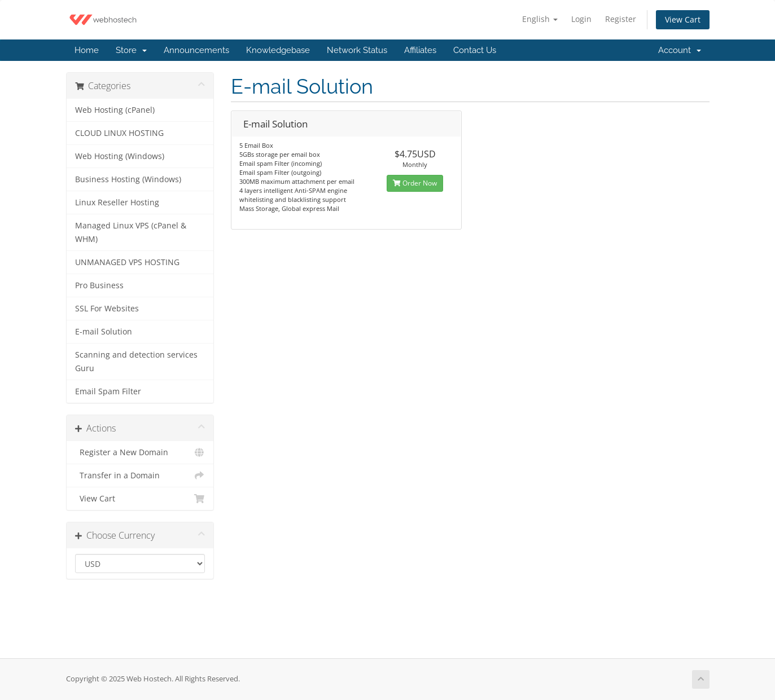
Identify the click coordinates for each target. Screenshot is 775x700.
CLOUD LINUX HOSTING (119, 133)
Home (87, 50)
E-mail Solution (104, 332)
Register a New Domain (140, 452)
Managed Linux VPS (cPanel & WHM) (131, 232)
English (540, 19)
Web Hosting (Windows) (120, 156)
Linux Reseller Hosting (117, 202)
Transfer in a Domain (140, 476)
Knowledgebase (278, 50)
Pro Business (99, 285)
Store (131, 50)
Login (581, 19)
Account (680, 50)
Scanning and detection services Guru (136, 362)
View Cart (683, 19)
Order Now (415, 183)
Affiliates (420, 50)
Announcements (196, 50)
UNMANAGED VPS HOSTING (127, 262)
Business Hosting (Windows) (128, 179)
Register (621, 19)
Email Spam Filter (108, 391)
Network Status (357, 50)
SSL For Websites (107, 309)
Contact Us (475, 50)
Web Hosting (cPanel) (115, 110)
